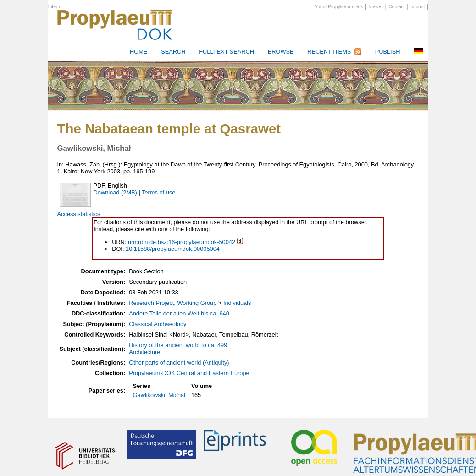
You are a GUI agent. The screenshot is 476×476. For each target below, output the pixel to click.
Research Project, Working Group (173, 303)
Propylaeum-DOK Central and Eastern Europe (189, 373)
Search (173, 52)
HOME (138, 52)
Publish (388, 52)
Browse (281, 52)
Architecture (144, 352)
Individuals (237, 303)
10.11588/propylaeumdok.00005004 (173, 249)
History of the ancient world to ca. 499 (178, 345)
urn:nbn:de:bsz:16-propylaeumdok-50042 (182, 242)
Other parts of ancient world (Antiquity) (179, 363)
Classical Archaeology (158, 324)
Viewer (376, 7)
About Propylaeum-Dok (339, 7)
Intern (54, 7)
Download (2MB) (115, 192)
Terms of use (158, 192)
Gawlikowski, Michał (159, 395)
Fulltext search (227, 52)
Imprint (418, 7)
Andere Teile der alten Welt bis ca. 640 (179, 313)
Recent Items (329, 52)
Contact (396, 7)
